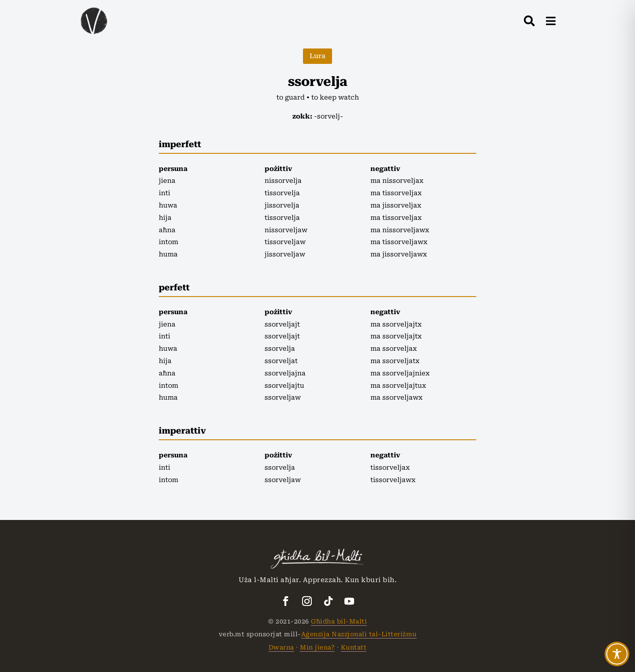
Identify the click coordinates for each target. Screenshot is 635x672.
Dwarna (281, 647)
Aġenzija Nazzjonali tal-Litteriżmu (359, 634)
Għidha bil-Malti (339, 621)
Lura (317, 56)
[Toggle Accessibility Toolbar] (617, 654)
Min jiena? (317, 647)
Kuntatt (354, 647)
